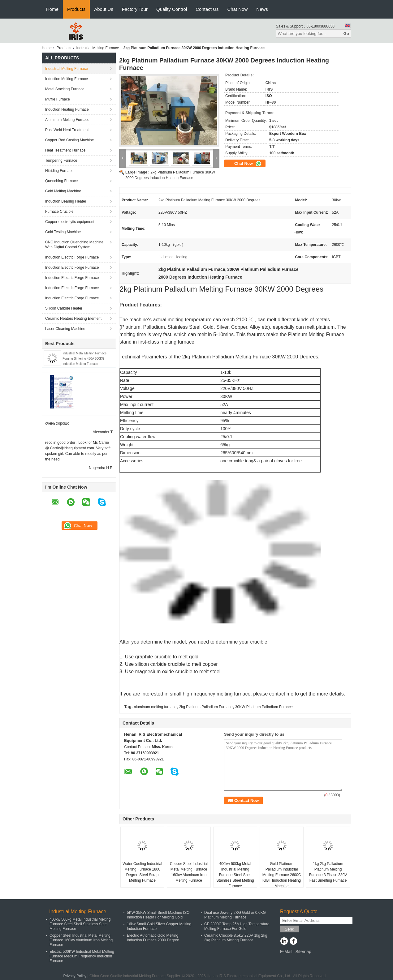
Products (76, 9)
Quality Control (172, 9)
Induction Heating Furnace (67, 109)
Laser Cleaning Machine (65, 329)
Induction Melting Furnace (67, 79)
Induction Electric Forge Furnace (72, 257)
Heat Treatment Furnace (65, 150)
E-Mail (286, 952)
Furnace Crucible (59, 212)
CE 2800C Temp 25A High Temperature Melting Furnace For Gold (237, 926)
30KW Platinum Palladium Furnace (264, 707)
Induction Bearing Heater (66, 201)
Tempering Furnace (61, 160)
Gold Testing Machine (63, 232)
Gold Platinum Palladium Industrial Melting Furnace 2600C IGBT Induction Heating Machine (282, 875)
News (262, 9)
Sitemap (303, 952)
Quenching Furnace (61, 181)
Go (346, 34)
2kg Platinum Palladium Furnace (206, 707)
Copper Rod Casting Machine (69, 140)
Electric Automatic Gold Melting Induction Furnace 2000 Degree (153, 938)
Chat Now (237, 9)
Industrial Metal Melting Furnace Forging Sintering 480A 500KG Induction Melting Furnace (84, 359)
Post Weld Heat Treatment (67, 130)
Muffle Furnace (58, 99)
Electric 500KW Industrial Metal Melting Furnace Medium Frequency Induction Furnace (82, 956)
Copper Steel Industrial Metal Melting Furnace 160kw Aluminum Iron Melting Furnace (189, 872)
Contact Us (207, 9)
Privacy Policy (75, 976)
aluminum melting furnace (155, 707)
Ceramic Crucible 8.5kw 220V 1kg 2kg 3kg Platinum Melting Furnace (236, 938)
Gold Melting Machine (63, 191)
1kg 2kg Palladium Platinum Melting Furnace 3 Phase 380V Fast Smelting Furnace (328, 872)
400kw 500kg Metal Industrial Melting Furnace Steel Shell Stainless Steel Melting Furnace (235, 875)
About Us (104, 9)
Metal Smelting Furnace (65, 89)
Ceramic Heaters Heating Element (73, 319)
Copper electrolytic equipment (70, 222)
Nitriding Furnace (59, 171)
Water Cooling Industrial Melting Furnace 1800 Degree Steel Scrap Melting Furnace (142, 872)
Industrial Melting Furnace (97, 48)
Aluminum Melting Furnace (67, 120)
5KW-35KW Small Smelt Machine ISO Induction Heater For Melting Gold (158, 915)
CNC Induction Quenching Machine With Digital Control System (74, 245)
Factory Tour (135, 9)
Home (52, 9)
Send (289, 929)
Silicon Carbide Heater (64, 308)
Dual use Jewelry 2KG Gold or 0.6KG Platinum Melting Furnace (235, 915)
